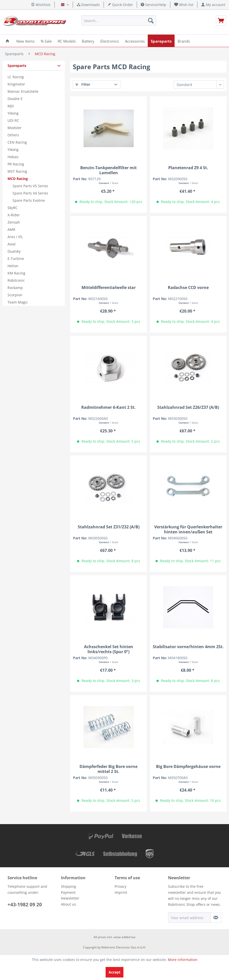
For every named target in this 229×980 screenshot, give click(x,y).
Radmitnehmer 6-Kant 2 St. (108, 407)
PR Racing (16, 164)
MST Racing (17, 171)
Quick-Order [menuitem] (120, 5)
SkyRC (13, 208)
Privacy (121, 886)
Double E (15, 99)
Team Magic (18, 302)
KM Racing (16, 273)
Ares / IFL (15, 237)
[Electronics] (110, 41)
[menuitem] (184, 5)
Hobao (13, 157)
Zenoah (14, 222)
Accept (115, 972)
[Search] (151, 21)
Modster (15, 128)
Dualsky (14, 251)
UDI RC (13, 120)
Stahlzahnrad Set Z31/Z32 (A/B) (109, 527)
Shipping (68, 886)
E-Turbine (16, 259)
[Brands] (184, 41)
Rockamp (15, 288)
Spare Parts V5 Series (30, 186)
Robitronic (16, 280)
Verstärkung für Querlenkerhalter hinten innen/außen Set (188, 529)
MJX (11, 106)
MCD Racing (18, 179)
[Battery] (88, 41)
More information (183, 960)
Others (13, 135)
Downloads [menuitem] (88, 5)
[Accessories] (135, 41)
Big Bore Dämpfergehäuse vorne (188, 767)
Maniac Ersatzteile (23, 91)
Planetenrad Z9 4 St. (188, 168)
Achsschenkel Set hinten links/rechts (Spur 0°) (109, 649)
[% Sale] (46, 41)
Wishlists (41, 5)
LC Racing (16, 77)
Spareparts (17, 66)
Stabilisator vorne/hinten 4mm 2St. (188, 647)
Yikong (13, 113)
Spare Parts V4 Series (30, 193)
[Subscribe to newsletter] (216, 918)
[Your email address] (189, 918)
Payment (68, 892)
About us (68, 904)
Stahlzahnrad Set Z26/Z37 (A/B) (188, 407)
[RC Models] (67, 41)
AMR (11, 229)
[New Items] (25, 41)
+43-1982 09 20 (25, 905)
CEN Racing (17, 142)
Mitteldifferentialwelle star (109, 288)
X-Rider (14, 215)
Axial (12, 244)
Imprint (121, 892)
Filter (83, 84)
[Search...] (119, 21)
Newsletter (70, 898)
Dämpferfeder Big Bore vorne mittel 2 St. (108, 769)
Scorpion (15, 295)
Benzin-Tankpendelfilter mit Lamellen (108, 170)
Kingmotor (16, 84)
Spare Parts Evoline (29, 200)
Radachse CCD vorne (188, 288)
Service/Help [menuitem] (154, 5)
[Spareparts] (161, 41)
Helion (13, 266)
